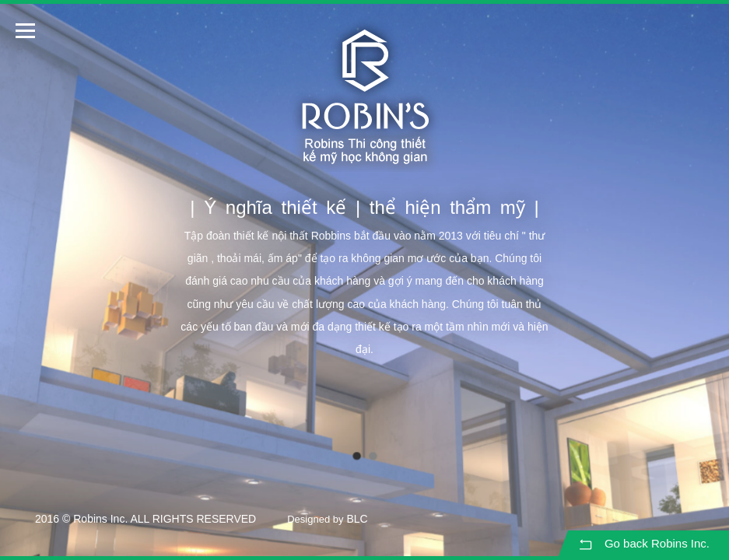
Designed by (315, 519)
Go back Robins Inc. (643, 544)
